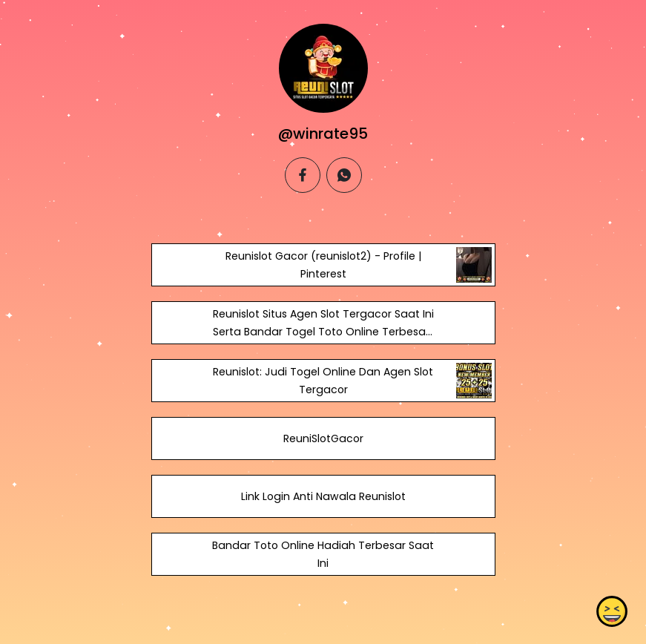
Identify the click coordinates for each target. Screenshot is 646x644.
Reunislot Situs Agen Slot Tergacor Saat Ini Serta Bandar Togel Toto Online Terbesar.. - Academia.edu (323, 332)
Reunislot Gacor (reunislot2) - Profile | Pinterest (323, 265)
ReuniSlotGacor (323, 438)
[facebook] (303, 175)
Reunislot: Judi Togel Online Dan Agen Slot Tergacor (323, 381)
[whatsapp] (344, 175)
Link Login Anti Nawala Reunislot (323, 496)
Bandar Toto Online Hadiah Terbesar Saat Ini (323, 554)
